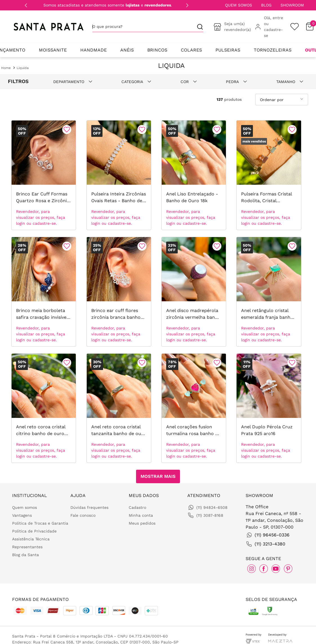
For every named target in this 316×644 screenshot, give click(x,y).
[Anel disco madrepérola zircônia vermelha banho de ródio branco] (194, 292)
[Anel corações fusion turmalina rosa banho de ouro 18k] (194, 408)
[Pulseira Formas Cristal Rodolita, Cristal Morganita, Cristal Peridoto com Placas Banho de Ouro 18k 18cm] (269, 175)
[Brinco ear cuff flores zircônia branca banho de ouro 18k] (119, 292)
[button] (75, 82)
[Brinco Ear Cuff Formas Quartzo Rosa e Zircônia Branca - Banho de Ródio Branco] (44, 175)
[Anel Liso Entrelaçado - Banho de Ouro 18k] (194, 175)
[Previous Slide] (26, 5)
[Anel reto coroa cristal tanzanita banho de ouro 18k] (119, 408)
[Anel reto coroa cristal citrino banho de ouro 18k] (44, 408)
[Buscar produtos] (198, 27)
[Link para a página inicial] (6, 68)
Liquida (23, 68)
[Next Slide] (187, 5)
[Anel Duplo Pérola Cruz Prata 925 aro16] (269, 408)
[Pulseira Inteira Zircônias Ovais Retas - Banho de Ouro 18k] (119, 175)
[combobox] (148, 27)
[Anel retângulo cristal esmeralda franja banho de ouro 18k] (269, 292)
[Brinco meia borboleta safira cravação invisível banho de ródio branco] (44, 292)
